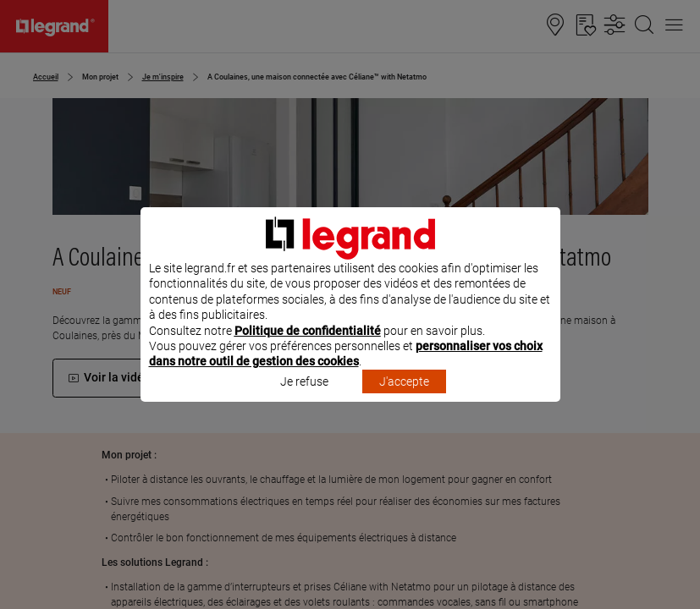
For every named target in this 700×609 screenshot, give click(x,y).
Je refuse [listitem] (304, 403)
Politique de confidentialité (308, 353)
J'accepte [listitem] (404, 403)
